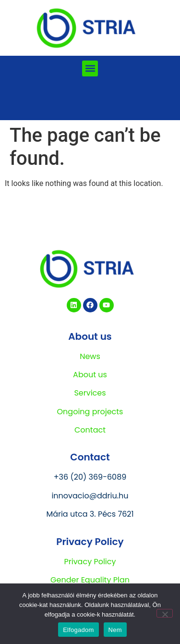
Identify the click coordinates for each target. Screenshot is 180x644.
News (90, 356)
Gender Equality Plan (90, 580)
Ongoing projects (90, 412)
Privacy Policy (90, 562)
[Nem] (165, 613)
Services (90, 393)
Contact (90, 430)
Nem (115, 630)
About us (90, 375)
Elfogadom (78, 630)
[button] (90, 68)
